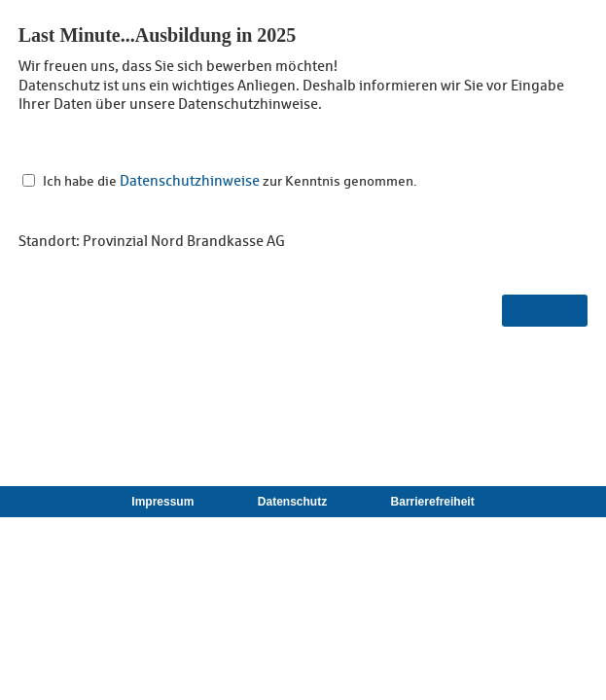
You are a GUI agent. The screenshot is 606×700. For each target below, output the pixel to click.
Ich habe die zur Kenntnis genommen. (230, 181)
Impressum (162, 502)
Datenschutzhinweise (190, 180)
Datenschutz (292, 502)
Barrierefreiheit (433, 502)
